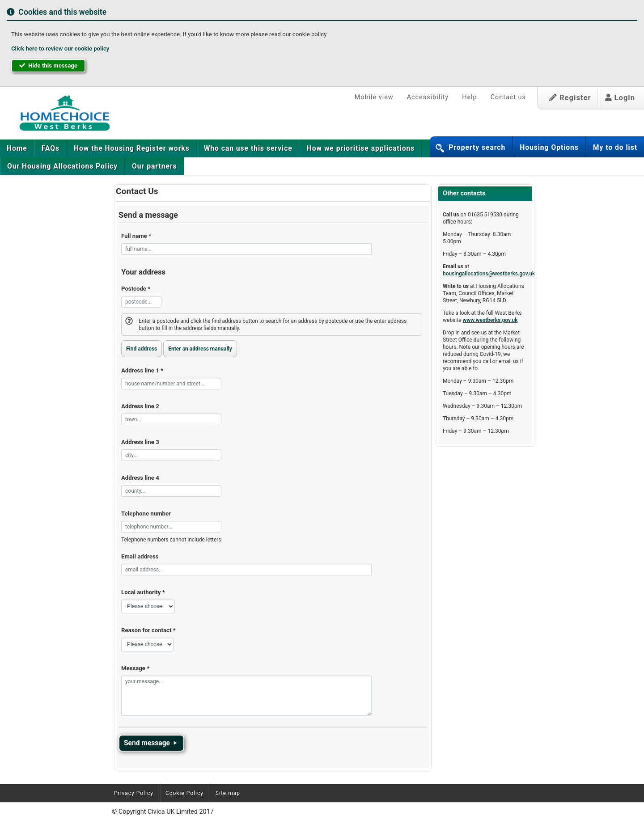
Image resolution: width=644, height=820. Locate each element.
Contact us (508, 97)
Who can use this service (248, 148)
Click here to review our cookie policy (60, 49)
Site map (228, 793)
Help (469, 97)
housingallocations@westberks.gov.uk (489, 274)
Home (17, 148)
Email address (140, 556)
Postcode (136, 289)
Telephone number (146, 514)
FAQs (51, 148)
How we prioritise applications (361, 148)
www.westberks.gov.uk (490, 320)
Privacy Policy (134, 793)
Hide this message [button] (48, 66)
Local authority (143, 592)
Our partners (154, 166)
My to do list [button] (615, 148)
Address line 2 (140, 406)
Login (620, 98)
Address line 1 (142, 370)
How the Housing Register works (132, 148)
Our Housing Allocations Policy (62, 166)
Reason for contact (148, 630)
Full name (136, 236)
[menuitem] (17, 148)
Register (570, 98)
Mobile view (374, 97)
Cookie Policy (184, 793)
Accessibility (428, 97)
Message (135, 668)
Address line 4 (140, 478)
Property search (477, 148)
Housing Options (549, 148)
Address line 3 (140, 442)
